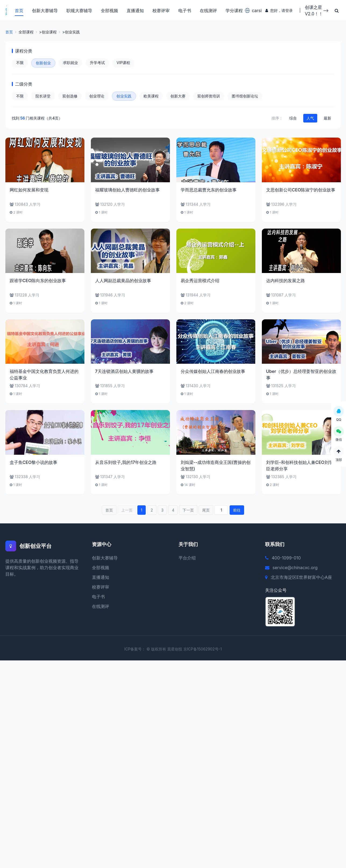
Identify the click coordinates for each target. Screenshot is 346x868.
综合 (293, 119)
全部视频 (109, 11)
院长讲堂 (43, 97)
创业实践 (124, 97)
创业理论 (97, 97)
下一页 (188, 511)
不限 (20, 63)
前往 (237, 511)
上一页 (127, 511)
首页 (19, 11)
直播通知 (135, 11)
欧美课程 (151, 97)
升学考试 (97, 63)
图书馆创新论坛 (245, 97)
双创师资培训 (209, 97)
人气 (310, 119)
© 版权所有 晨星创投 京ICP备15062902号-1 (184, 650)
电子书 (184, 11)
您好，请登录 (279, 11)
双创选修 (70, 97)
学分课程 (234, 11)
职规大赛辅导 (79, 11)
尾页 (206, 511)
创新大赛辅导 (44, 11)
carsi (252, 11)
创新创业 (43, 64)
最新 (327, 119)
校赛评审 (160, 11)
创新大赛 (178, 97)
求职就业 (70, 63)
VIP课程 (123, 63)
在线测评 (208, 11)
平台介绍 (187, 559)
